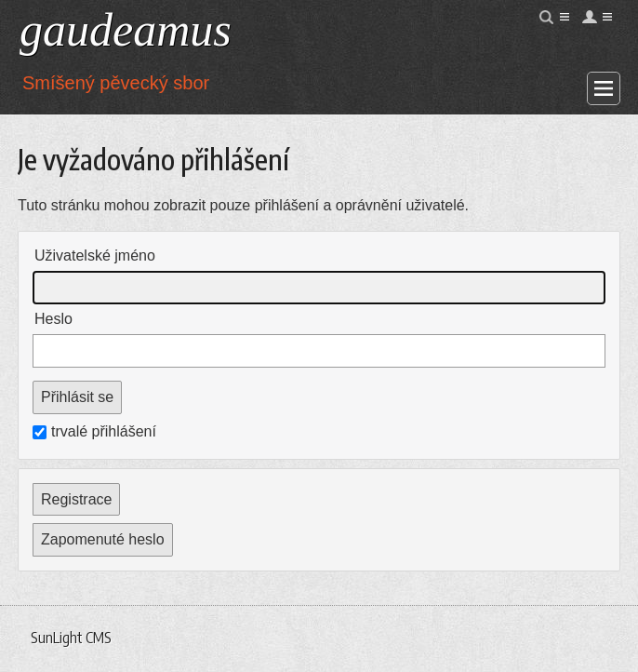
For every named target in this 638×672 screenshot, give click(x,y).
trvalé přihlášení (94, 431)
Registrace (76, 499)
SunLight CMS (71, 638)
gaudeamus (126, 30)
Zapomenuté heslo (103, 539)
